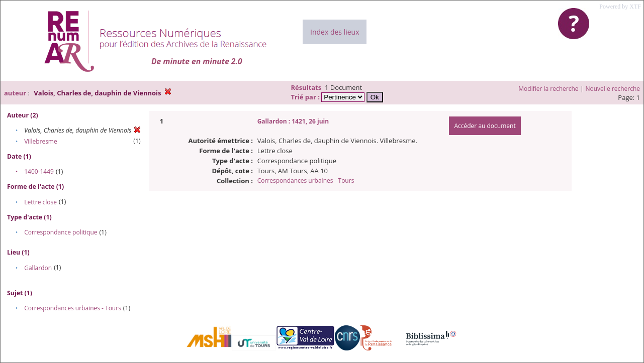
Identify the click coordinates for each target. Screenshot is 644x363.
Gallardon (38, 268)
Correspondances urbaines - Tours (73, 308)
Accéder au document (485, 126)
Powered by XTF (620, 7)
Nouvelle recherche (613, 89)
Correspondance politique (61, 232)
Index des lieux (335, 32)
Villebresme (41, 141)
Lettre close (40, 202)
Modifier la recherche (548, 89)
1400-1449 (39, 171)
